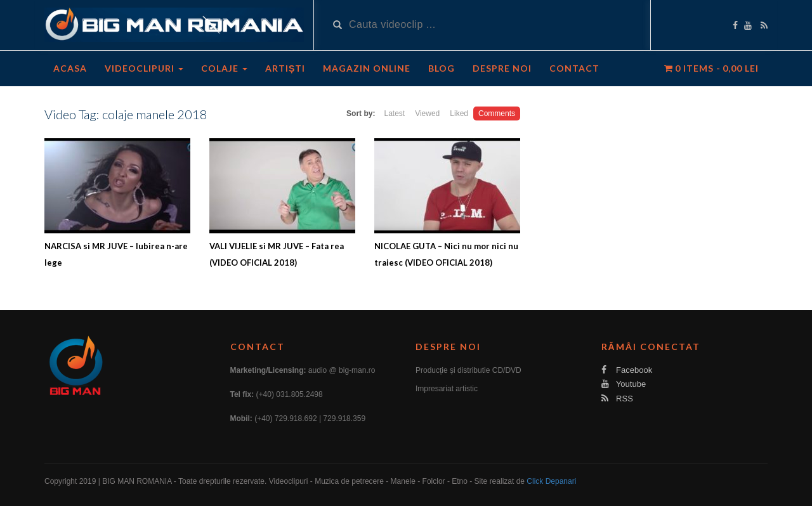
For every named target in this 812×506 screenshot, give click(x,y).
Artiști (285, 68)
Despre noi (502, 68)
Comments (497, 114)
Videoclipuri (144, 68)
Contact (574, 68)
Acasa (70, 68)
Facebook (627, 370)
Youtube (624, 384)
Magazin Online (367, 68)
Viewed (427, 114)
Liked (459, 114)
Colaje (224, 68)
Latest (394, 114)
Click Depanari (551, 481)
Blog (442, 68)
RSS (617, 399)
